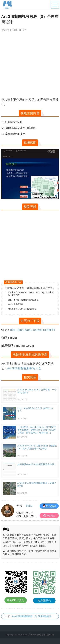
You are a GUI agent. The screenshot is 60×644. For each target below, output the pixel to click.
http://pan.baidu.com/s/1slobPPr (33, 330)
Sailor (29, 506)
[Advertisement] (30, 66)
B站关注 (49, 515)
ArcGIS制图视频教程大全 (24, 368)
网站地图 (41, 635)
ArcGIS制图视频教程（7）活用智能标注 (32, 616)
